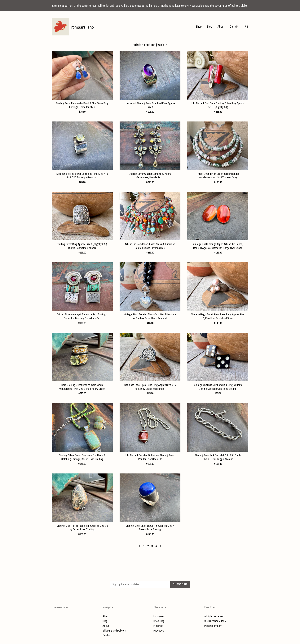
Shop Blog (159, 621)
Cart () (234, 26)
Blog (210, 26)
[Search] (247, 27)
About (221, 26)
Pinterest (158, 626)
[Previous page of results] (140, 546)
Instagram (159, 616)
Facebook (159, 631)
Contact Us (108, 635)
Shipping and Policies (114, 631)
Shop (199, 26)
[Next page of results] (160, 546)
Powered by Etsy (213, 626)
